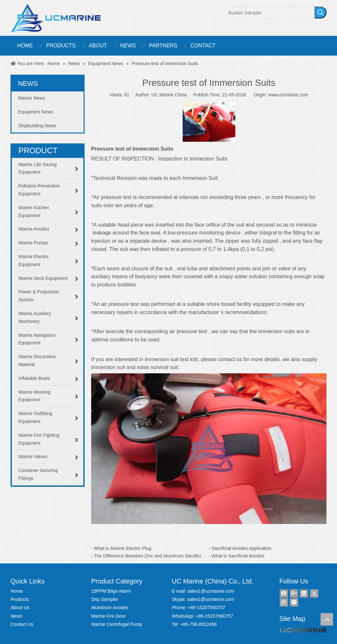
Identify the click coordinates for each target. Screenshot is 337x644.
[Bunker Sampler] (270, 12)
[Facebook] (284, 594)
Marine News (32, 98)
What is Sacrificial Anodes (238, 556)
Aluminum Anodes (110, 607)
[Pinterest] (294, 602)
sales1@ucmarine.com (211, 591)
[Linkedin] (304, 594)
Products (20, 599)
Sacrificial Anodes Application (242, 548)
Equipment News (36, 112)
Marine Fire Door (108, 616)
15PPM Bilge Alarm (111, 591)
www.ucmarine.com (288, 95)
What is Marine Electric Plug (123, 548)
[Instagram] (284, 602)
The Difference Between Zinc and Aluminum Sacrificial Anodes (150, 556)
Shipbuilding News (37, 126)
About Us (20, 607)
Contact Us (22, 624)
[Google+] (294, 594)
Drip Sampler (105, 599)
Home (17, 591)
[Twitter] (314, 594)
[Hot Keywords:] (321, 12)
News (16, 616)
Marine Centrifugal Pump (117, 624)
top (327, 619)
